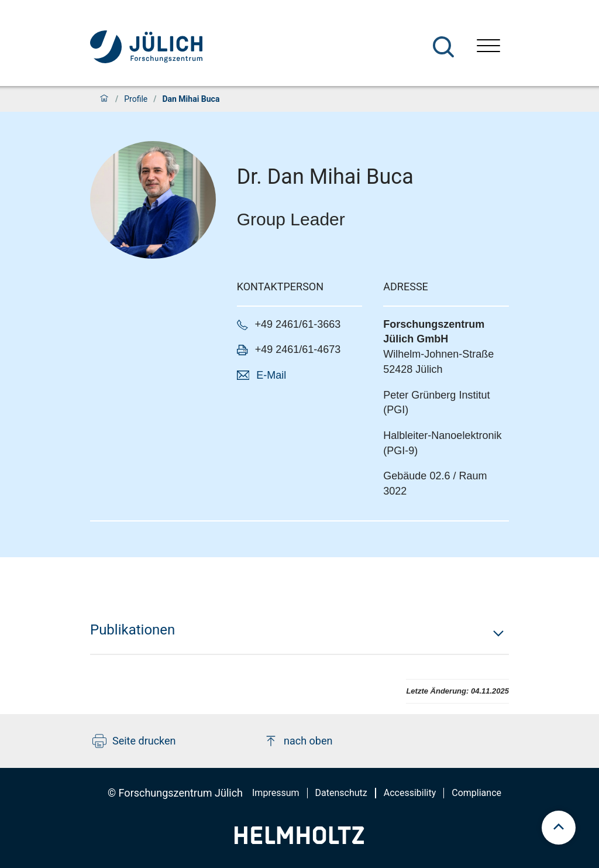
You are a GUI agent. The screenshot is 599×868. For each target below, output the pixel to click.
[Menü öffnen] (488, 47)
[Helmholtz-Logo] (299, 840)
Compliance (476, 793)
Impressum (276, 793)
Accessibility (410, 793)
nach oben (298, 741)
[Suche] (443, 47)
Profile (136, 99)
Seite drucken (134, 741)
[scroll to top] (559, 828)
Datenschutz (341, 793)
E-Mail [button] (271, 375)
